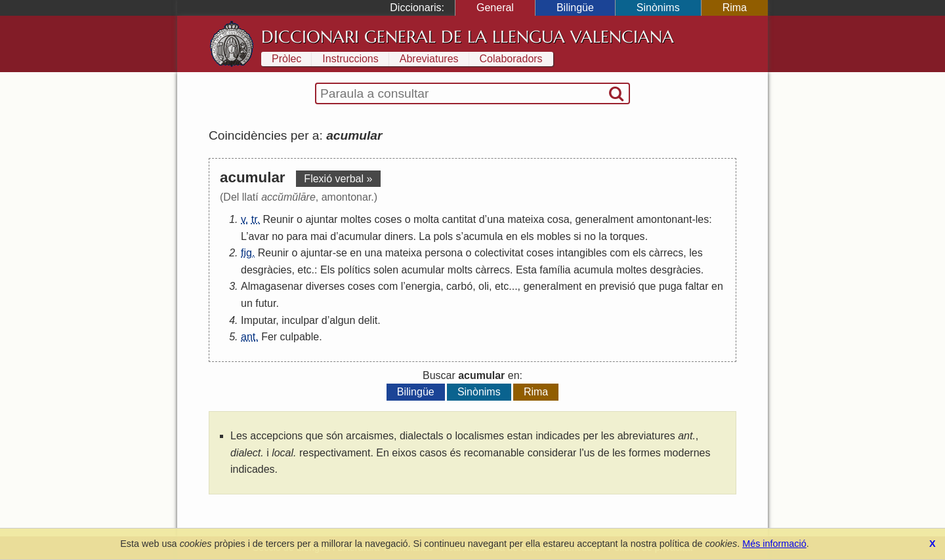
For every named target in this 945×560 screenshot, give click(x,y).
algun (342, 320)
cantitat (459, 219)
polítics (354, 270)
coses (388, 219)
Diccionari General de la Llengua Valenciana (468, 37)
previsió (617, 286)
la (602, 236)
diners (399, 236)
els (527, 236)
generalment (604, 219)
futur (265, 303)
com (619, 253)
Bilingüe (575, 8)
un (247, 303)
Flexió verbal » (338, 179)
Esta (526, 270)
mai (319, 236)
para (297, 236)
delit (368, 320)
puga (671, 286)
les (702, 219)
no (278, 236)
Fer (269, 337)
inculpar (300, 320)
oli (484, 286)
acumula (483, 236)
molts (460, 270)
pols (443, 236)
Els (327, 270)
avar (259, 236)
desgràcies (266, 270)
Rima (735, 8)
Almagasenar (272, 286)
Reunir (279, 219)
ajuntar (321, 219)
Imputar (258, 320)
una (496, 219)
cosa (558, 219)
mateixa (526, 219)
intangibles (582, 253)
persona (444, 253)
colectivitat (499, 253)
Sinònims (658, 8)
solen (386, 270)
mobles (554, 236)
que (647, 286)
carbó (459, 286)
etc (304, 270)
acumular (360, 236)
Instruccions (350, 59)
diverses (325, 286)
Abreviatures (429, 59)
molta (426, 219)
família (555, 270)
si (577, 236)
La (425, 236)
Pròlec (286, 59)
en (512, 236)
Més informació (774, 544)
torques (627, 236)
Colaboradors (511, 59)
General (495, 8)
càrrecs (666, 253)
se (342, 253)
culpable (300, 337)
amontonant (664, 219)
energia (423, 286)
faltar (697, 286)
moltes (356, 219)
